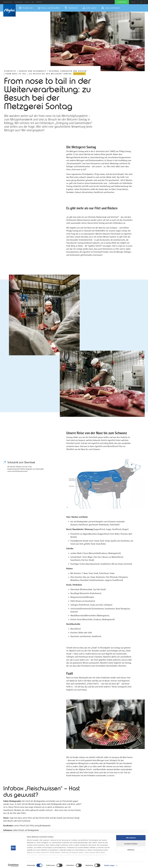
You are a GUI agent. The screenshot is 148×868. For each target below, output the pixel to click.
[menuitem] (26, 8)
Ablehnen (131, 848)
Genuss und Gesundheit (33, 71)
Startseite (10, 71)
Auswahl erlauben (131, 842)
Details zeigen (109, 864)
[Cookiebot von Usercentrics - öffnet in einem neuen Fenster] (13, 864)
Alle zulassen (131, 836)
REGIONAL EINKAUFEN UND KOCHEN (68, 71)
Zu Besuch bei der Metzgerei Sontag (51, 74)
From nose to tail (16, 74)
